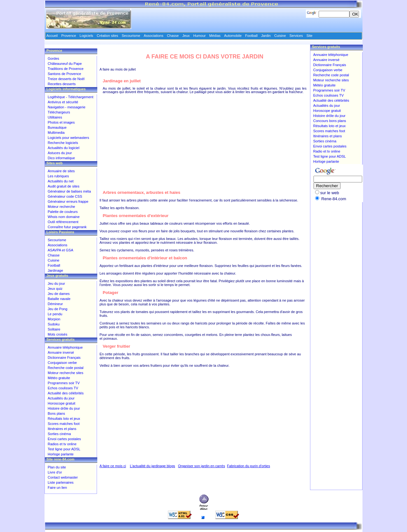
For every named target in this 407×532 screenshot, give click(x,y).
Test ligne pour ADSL (64, 449)
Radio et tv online (327, 151)
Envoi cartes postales (64, 439)
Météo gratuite (59, 378)
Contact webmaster (63, 477)
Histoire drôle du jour (64, 408)
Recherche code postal (66, 368)
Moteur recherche (61, 207)
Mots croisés (58, 334)
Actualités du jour (61, 398)
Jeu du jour (56, 283)
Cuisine (54, 260)
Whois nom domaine (64, 217)
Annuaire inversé (61, 352)
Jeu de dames (59, 294)
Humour (200, 36)
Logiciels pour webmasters (68, 138)
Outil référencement (63, 222)
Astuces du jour (60, 153)
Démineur (55, 304)
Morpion (54, 319)
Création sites (107, 36)
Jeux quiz (55, 289)
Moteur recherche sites (66, 373)
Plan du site (57, 467)
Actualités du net (61, 181)
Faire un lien (57, 488)
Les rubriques (58, 176)
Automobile (233, 36)
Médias (215, 36)
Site (310, 36)
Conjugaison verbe (62, 363)
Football (54, 265)
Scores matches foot (64, 424)
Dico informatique (61, 158)
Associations (58, 245)
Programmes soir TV (64, 383)
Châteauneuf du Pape (65, 64)
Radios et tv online (62, 444)
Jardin (266, 36)
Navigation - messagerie (67, 107)
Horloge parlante (61, 454)
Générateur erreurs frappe (68, 201)
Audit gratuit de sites (64, 186)
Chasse (54, 255)
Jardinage (55, 270)
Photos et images (61, 122)
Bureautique (57, 127)
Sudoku (54, 324)
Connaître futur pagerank (67, 227)
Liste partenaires (61, 482)
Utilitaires (55, 117)
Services (296, 36)
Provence (69, 36)
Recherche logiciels (63, 143)
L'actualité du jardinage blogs (152, 466)
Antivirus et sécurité (63, 102)
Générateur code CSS (65, 196)
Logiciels (86, 36)
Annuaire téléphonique (65, 347)
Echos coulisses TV (63, 388)
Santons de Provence (64, 74)
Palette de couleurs (63, 212)
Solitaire (54, 329)
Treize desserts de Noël (66, 79)
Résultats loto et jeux (64, 419)
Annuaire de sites (61, 171)
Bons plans (56, 413)
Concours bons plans (330, 121)
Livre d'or (55, 472)
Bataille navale (59, 299)
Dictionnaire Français (64, 358)
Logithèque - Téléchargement (71, 97)
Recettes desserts (62, 84)
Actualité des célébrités (66, 393)
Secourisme (57, 240)
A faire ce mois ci (113, 466)
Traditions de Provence (66, 69)
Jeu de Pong (58, 309)
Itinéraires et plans (62, 429)
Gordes (53, 58)
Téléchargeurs (59, 112)
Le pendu (55, 314)
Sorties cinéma (59, 434)
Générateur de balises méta (69, 191)
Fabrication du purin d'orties (248, 466)
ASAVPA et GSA (60, 250)
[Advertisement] (205, 138)
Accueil (52, 36)
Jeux (186, 36)
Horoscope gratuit (62, 403)
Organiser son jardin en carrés (202, 466)
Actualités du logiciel (64, 148)
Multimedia (56, 133)
